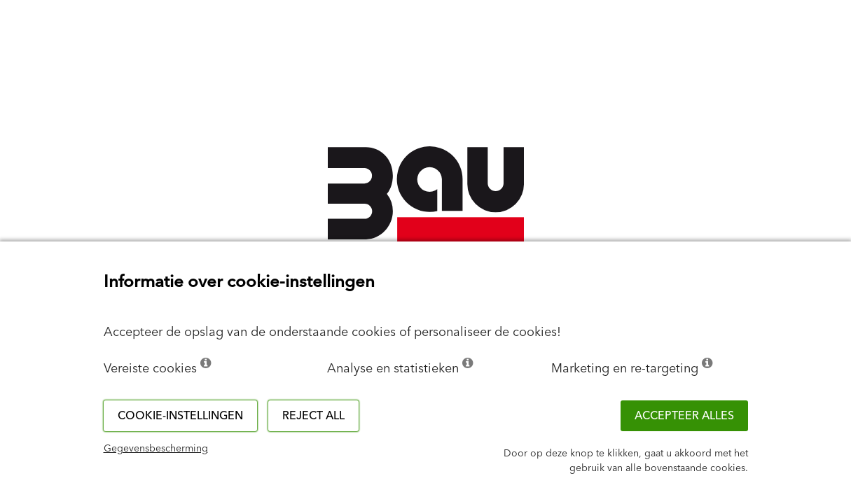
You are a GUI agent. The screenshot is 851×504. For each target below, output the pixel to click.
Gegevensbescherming (156, 449)
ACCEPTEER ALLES (684, 416)
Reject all (313, 416)
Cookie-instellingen (180, 416)
